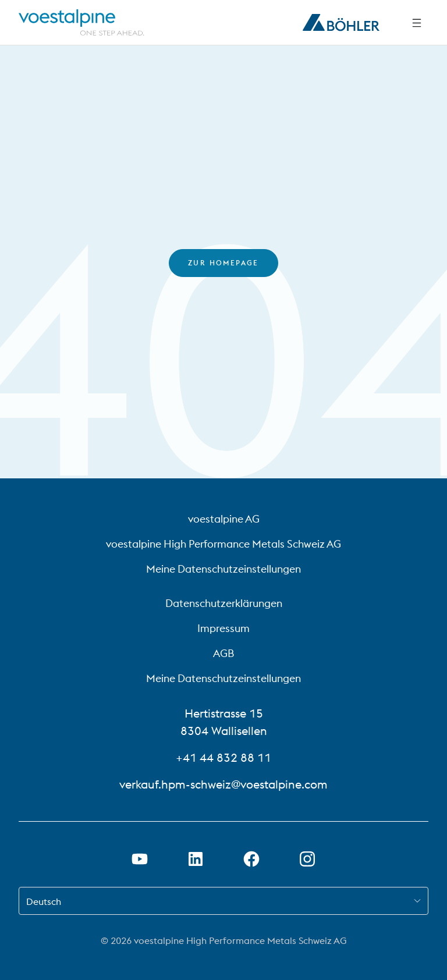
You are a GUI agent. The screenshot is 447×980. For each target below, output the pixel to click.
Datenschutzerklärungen (224, 603)
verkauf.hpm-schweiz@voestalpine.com (223, 784)
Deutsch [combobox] (44, 901)
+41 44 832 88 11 (223, 757)
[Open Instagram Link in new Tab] (307, 859)
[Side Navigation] (417, 23)
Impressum (223, 628)
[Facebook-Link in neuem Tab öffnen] (251, 859)
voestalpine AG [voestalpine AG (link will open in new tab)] (224, 519)
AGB (223, 653)
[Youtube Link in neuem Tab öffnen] (140, 859)
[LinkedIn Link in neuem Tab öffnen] (196, 859)
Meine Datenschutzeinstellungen (223, 569)
